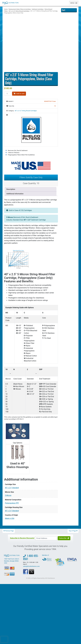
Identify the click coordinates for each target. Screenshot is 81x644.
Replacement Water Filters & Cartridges (20, 9)
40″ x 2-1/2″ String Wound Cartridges (19, 11)
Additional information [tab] (15, 194)
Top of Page (73, 538)
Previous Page (9, 538)
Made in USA (10, 526)
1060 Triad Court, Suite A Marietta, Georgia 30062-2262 (12, 567)
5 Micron (8, 503)
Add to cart (19, 94)
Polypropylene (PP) (12, 511)
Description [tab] (11, 189)
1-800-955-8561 (31, 565)
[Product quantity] (8, 94)
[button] (72, 3)
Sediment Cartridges (38, 9)
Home (6, 9)
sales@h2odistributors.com (31, 574)
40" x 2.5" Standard (12, 495)
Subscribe (64, 546)
